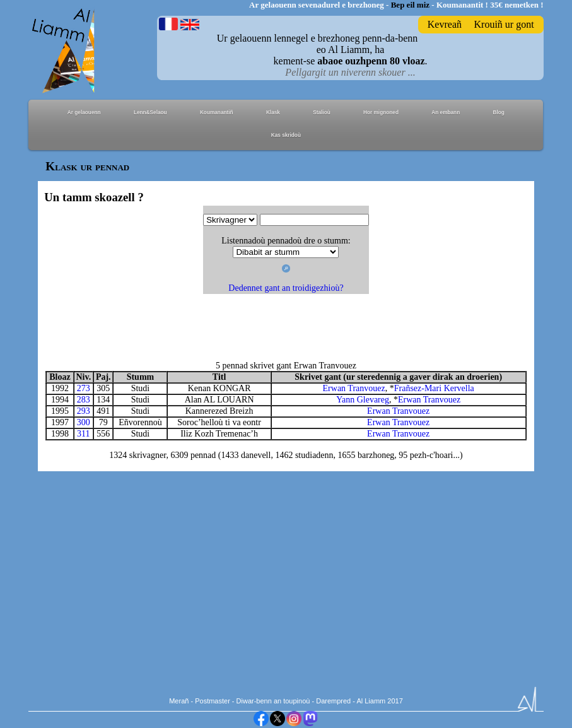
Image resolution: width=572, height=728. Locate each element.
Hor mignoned (381, 113)
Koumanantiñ (217, 113)
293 (84, 411)
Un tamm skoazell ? (94, 197)
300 (84, 422)
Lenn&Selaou (150, 113)
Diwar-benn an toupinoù (273, 701)
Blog (498, 113)
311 (83, 434)
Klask (273, 113)
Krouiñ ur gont (504, 24)
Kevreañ (445, 24)
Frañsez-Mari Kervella (434, 388)
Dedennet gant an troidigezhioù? (286, 288)
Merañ (179, 701)
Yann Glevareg (363, 400)
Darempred (333, 701)
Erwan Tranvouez (354, 388)
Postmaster (213, 701)
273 (84, 388)
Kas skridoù (286, 135)
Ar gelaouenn (84, 113)
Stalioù (322, 113)
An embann (446, 113)
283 (84, 400)
